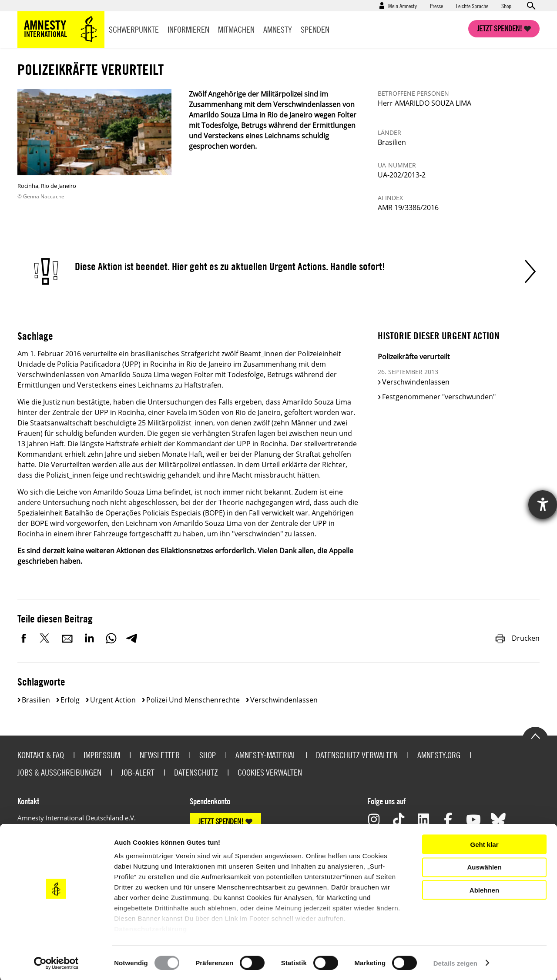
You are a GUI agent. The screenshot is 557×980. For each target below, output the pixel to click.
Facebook (24, 638)
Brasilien (36, 700)
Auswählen (484, 867)
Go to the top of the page (535, 736)
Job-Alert (138, 772)
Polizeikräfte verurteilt (414, 357)
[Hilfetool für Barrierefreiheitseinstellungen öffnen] (543, 505)
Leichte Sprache (472, 6)
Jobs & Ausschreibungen (59, 772)
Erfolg (70, 700)
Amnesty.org (439, 755)
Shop (506, 6)
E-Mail (67, 638)
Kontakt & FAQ (41, 755)
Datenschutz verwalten (357, 755)
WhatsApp (111, 638)
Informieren (188, 29)
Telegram (132, 638)
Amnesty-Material (266, 755)
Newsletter (160, 755)
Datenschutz (196, 772)
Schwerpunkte (134, 29)
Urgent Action (113, 700)
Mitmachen (236, 29)
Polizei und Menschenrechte (193, 700)
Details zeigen (455, 963)
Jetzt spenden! (500, 28)
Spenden (315, 29)
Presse (436, 6)
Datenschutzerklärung (151, 929)
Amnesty (278, 29)
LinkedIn (89, 638)
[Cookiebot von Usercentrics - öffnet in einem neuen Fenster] (56, 963)
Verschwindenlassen (416, 382)
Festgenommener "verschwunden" (439, 397)
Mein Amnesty (403, 6)
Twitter (46, 638)
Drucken (517, 638)
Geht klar (484, 844)
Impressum (102, 755)
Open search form (531, 6)
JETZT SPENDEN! (221, 821)
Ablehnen (484, 890)
